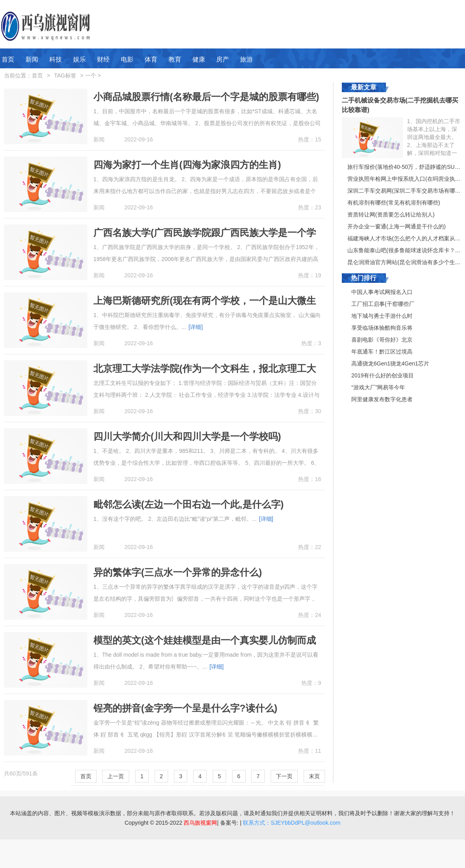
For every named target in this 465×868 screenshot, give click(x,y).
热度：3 (311, 343)
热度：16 (310, 479)
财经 (103, 59)
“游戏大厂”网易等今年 (378, 387)
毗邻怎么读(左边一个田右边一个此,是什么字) (189, 504)
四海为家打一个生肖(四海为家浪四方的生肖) (187, 165)
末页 (314, 776)
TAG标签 (65, 75)
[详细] (196, 327)
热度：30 (310, 411)
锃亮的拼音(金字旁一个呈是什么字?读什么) (185, 708)
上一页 (116, 776)
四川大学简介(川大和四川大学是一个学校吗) (187, 436)
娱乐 (79, 59)
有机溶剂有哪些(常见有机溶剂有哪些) (394, 203)
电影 (127, 59)
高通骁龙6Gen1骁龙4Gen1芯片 (390, 363)
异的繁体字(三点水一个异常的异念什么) (178, 572)
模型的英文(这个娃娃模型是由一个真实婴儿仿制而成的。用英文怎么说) (205, 645)
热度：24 (310, 615)
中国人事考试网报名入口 (382, 292)
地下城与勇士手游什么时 (382, 316)
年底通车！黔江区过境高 (382, 352)
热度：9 (311, 683)
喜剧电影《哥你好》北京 (382, 340)
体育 (151, 59)
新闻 (32, 59)
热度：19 (310, 275)
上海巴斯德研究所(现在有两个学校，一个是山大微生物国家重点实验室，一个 (205, 306)
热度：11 (310, 751)
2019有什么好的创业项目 (383, 375)
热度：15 (310, 139)
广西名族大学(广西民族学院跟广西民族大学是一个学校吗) (205, 238)
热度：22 (310, 547)
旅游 (246, 59)
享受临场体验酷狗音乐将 (382, 328)
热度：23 (310, 207)
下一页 (284, 776)
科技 (56, 59)
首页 (8, 59)
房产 (223, 59)
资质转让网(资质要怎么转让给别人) (391, 215)
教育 (175, 59)
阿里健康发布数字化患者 (382, 399)
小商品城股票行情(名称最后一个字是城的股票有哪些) (206, 97)
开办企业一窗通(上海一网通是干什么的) (396, 226)
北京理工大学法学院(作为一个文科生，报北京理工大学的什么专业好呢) (205, 374)
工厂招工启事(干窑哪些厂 (383, 304)
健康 (199, 59)
